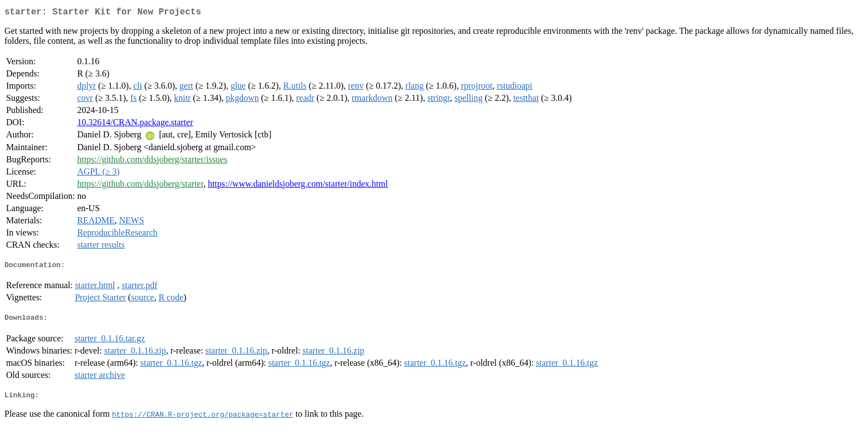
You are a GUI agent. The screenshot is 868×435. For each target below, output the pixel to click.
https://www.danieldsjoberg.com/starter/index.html (298, 186)
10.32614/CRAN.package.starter (135, 124)
